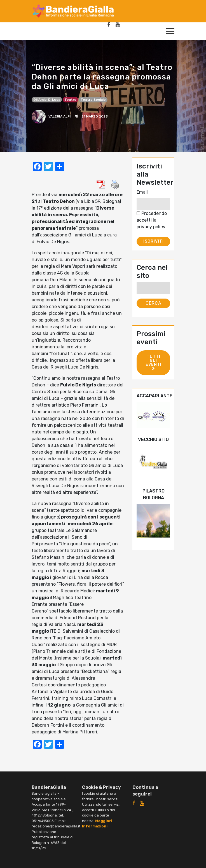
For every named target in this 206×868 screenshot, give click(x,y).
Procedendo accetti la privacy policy (152, 220)
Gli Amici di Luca (47, 100)
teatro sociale (93, 100)
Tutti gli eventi (154, 362)
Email (142, 192)
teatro (70, 100)
